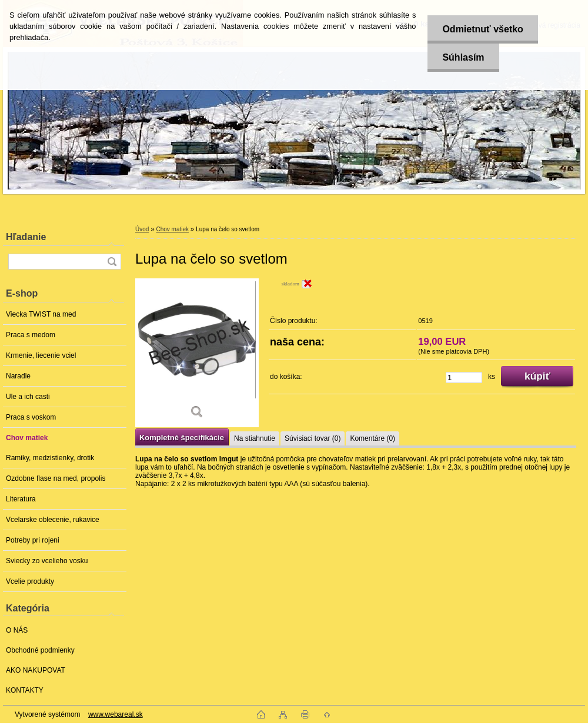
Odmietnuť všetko (482, 29)
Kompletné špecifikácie (182, 438)
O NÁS (17, 630)
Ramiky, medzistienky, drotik (50, 458)
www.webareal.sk (116, 714)
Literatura (21, 499)
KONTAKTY (25, 690)
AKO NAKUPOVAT (36, 670)
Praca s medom (31, 335)
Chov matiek (27, 438)
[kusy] (464, 378)
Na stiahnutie (255, 438)
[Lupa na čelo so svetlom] (197, 353)
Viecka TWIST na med (41, 314)
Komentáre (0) (372, 438)
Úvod (142, 229)
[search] (112, 262)
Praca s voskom (31, 417)
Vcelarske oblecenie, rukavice (53, 520)
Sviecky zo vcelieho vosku (47, 561)
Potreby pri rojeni (33, 540)
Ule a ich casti (28, 397)
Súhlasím (463, 57)
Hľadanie (26, 237)
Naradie (18, 376)
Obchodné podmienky (40, 650)
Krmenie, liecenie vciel (41, 355)
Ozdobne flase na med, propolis (56, 478)
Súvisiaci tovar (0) (313, 438)
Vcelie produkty (30, 581)
